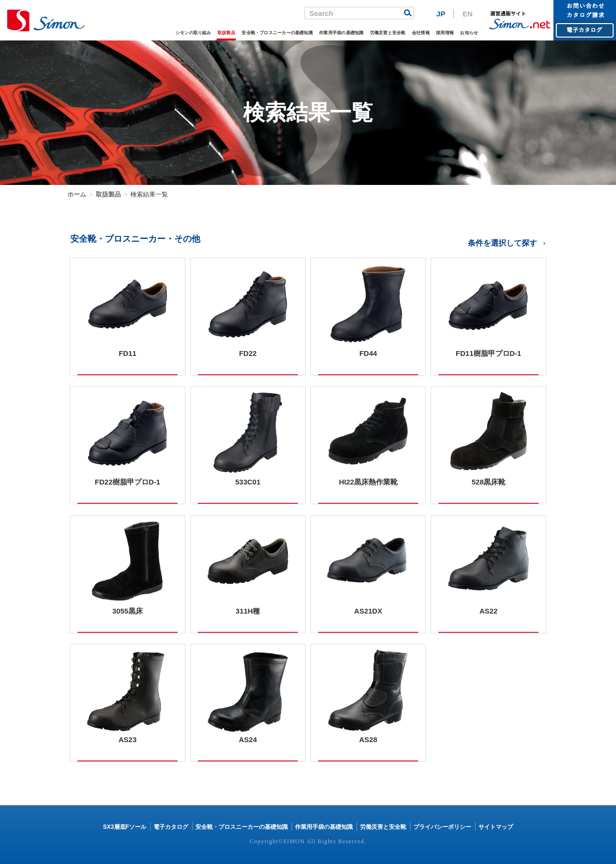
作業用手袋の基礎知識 (325, 32)
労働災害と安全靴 (376, 32)
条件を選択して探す (502, 243)
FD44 (368, 353)
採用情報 (441, 32)
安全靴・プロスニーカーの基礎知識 (253, 32)
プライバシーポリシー (442, 827)
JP (441, 14)
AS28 (368, 740)
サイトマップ (496, 827)
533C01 (248, 482)
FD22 (248, 353)
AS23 (128, 740)
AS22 (488, 611)
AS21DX (368, 611)
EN (468, 14)
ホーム (77, 194)
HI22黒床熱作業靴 (368, 482)
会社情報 (414, 32)
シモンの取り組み (159, 32)
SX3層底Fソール (125, 827)
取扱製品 (196, 32)
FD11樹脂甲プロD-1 (488, 353)
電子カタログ (171, 827)
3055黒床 (127, 611)
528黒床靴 (488, 482)
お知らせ (468, 32)
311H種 (248, 611)
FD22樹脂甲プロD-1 (128, 482)
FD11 (128, 353)
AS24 (248, 740)
